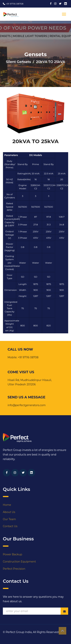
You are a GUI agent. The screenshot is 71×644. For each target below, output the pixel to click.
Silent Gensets (18, 62)
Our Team (9, 519)
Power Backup (12, 554)
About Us (9, 512)
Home (7, 505)
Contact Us (10, 526)
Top (62, 631)
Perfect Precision (14, 569)
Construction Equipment (19, 562)
